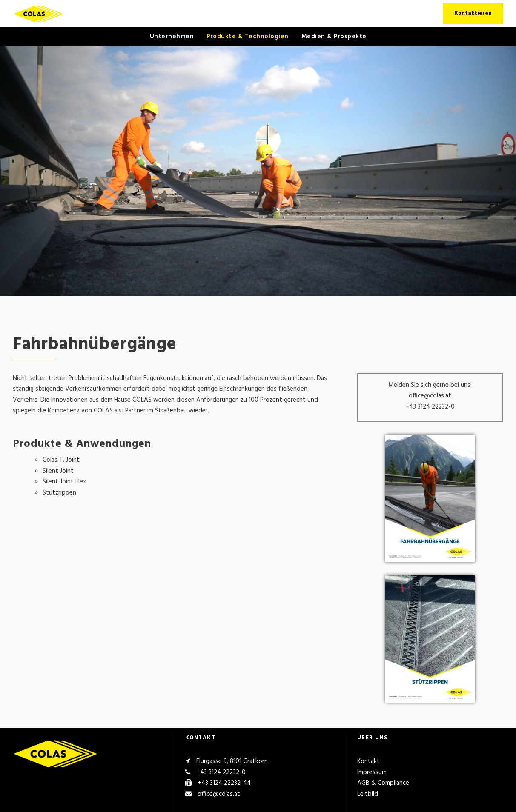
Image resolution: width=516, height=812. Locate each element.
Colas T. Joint (61, 460)
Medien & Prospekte (334, 37)
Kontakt (368, 761)
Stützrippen (59, 493)
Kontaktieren (473, 13)
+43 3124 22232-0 (221, 772)
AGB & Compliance (383, 783)
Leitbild (368, 794)
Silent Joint (58, 471)
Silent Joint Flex (64, 482)
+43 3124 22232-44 (224, 783)
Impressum (372, 772)
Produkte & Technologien (248, 37)
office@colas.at (219, 794)
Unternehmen (172, 37)
